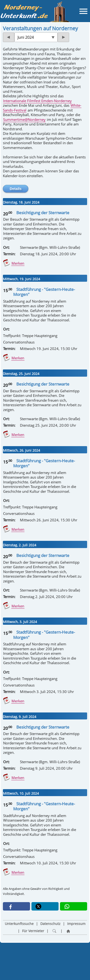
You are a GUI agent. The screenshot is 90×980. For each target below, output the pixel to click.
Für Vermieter (33, 931)
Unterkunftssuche (19, 924)
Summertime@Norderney (24, 119)
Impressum (76, 924)
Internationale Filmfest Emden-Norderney (37, 101)
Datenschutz (50, 924)
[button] (16, 906)
